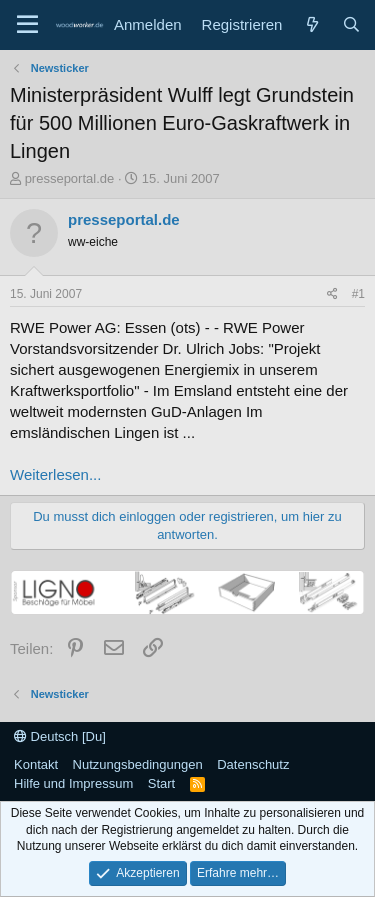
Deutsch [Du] (60, 736)
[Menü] (27, 25)
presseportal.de (70, 178)
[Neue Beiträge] (311, 24)
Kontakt (36, 764)
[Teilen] (332, 294)
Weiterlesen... (55, 474)
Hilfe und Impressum (73, 783)
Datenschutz (253, 764)
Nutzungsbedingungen (138, 764)
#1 (358, 294)
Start (161, 783)
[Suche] (351, 24)
